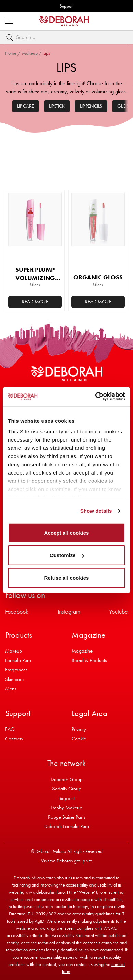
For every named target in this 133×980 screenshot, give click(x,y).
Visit (45, 861)
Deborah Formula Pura (67, 826)
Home (11, 53)
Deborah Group (67, 779)
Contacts (14, 739)
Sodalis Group (67, 789)
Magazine (82, 651)
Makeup (30, 53)
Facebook (17, 611)
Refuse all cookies (67, 577)
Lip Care (26, 106)
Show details (96, 511)
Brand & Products (89, 660)
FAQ (10, 729)
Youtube (118, 611)
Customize (67, 555)
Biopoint (66, 798)
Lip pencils (91, 106)
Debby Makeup (66, 808)
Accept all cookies (67, 532)
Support (67, 6)
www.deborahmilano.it (47, 892)
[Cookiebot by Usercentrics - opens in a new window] (95, 397)
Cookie (79, 739)
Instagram (69, 611)
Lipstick (57, 106)
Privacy (79, 729)
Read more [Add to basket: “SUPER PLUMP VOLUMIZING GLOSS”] (35, 302)
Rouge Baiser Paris (66, 817)
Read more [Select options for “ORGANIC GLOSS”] (98, 302)
